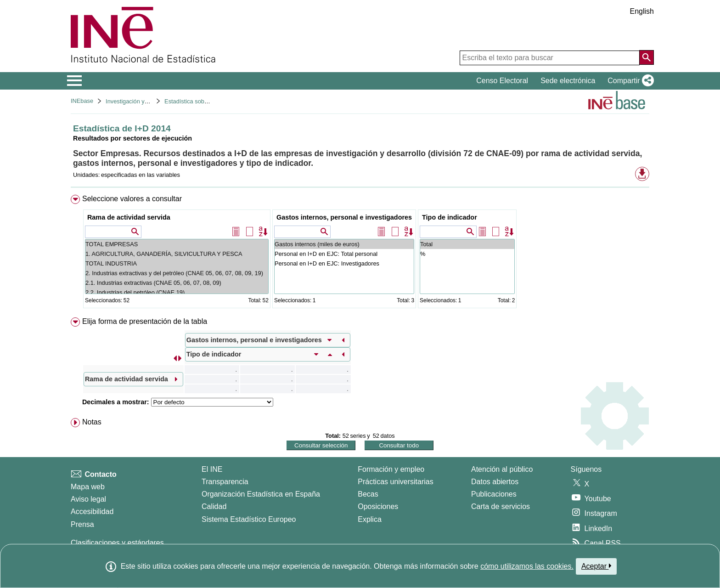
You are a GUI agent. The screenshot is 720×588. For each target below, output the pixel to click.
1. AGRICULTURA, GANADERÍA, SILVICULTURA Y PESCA (177, 254)
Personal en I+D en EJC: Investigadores (344, 263)
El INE (212, 469)
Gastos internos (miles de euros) (344, 244)
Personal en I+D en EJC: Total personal (344, 254)
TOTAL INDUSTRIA (177, 263)
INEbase (82, 101)
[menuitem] (360, 253)
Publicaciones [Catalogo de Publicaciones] (494, 494)
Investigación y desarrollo (139, 101)
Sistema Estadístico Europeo (249, 519)
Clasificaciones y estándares (117, 543)
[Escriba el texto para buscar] (550, 58)
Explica (370, 519)
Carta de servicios (501, 506)
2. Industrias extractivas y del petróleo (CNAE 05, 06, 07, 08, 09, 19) (177, 273)
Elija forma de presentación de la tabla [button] (145, 321)
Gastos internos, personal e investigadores (344, 217)
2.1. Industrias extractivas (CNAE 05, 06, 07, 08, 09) (177, 283)
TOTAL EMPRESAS (177, 244)
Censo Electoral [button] (502, 81)
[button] (629, 81)
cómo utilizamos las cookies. (527, 566)
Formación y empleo (391, 469)
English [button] (642, 11)
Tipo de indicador (450, 217)
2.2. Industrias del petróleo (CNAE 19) (177, 292)
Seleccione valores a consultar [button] (132, 199)
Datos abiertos (495, 482)
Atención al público (502, 469)
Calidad (214, 506)
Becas (368, 494)
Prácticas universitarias (396, 482)
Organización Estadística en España (261, 494)
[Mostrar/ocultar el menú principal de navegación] (75, 81)
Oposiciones (378, 506)
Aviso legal (88, 499)
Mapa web (88, 487)
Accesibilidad (92, 512)
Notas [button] (92, 422)
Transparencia (225, 482)
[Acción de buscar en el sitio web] (647, 57)
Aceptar (596, 566)
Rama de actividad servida (129, 217)
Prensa (82, 524)
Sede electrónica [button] (568, 81)
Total (467, 244)
